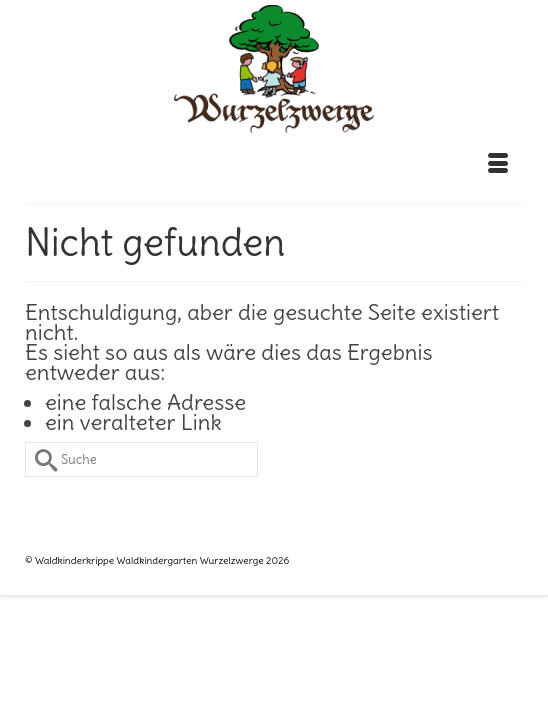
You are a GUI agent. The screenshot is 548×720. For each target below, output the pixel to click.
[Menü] (498, 164)
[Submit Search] (40, 459)
